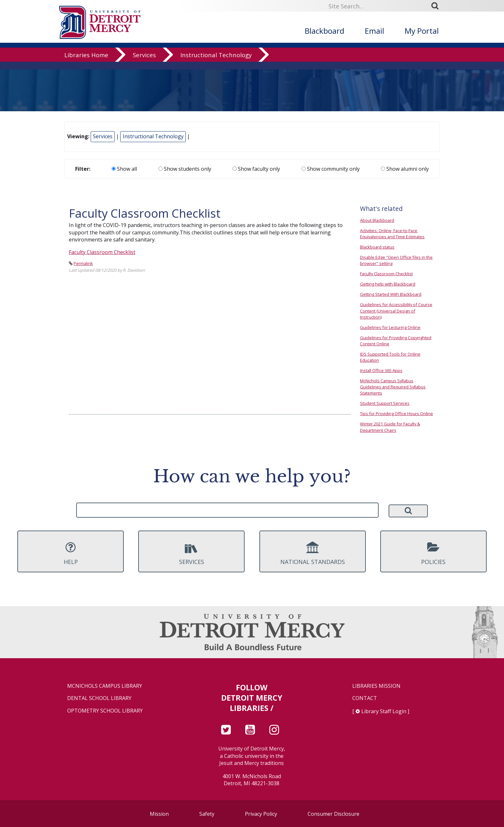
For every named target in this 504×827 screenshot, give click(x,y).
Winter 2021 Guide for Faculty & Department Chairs (390, 427)
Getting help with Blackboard (388, 284)
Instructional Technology (216, 63)
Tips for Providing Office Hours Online (396, 413)
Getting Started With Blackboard (391, 294)
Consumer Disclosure (333, 814)
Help (71, 553)
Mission (159, 814)
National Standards (313, 553)
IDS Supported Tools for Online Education (390, 357)
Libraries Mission (376, 686)
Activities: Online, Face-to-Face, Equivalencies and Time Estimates (392, 234)
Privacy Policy (261, 814)
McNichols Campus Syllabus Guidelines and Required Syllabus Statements (393, 387)
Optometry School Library (105, 711)
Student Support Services (385, 403)
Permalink (83, 263)
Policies (433, 553)
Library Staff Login (384, 711)
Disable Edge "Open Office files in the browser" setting (396, 260)
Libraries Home (86, 63)
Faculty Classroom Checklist (102, 252)
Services (144, 63)
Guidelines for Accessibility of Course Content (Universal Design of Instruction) (396, 311)
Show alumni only (405, 169)
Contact (365, 698)
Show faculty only (256, 169)
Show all (124, 169)
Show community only (331, 169)
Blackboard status (377, 247)
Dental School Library (99, 698)
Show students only (185, 169)
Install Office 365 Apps (381, 370)
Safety (207, 814)
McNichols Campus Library (105, 686)
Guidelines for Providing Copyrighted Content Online (396, 341)
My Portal (422, 31)
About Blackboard (377, 220)
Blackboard (324, 31)
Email (374, 31)
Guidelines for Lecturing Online (390, 327)
